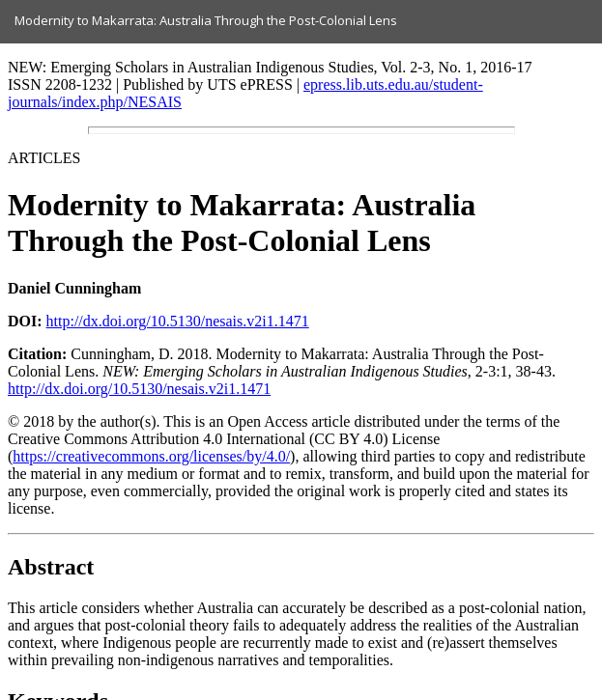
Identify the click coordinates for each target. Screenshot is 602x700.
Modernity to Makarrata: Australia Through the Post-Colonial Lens (206, 20)
